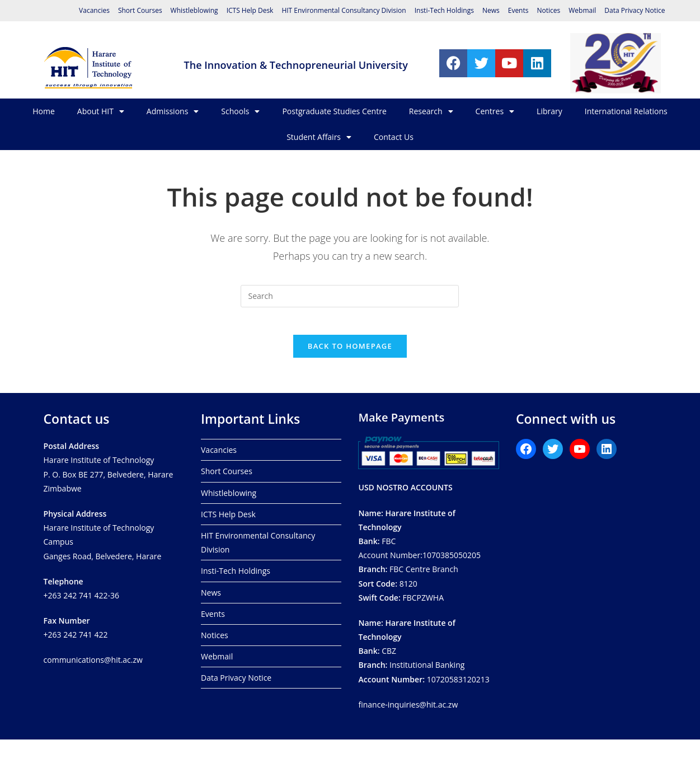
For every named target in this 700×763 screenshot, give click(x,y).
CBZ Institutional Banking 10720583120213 (424, 650)
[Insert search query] (350, 296)
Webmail (582, 10)
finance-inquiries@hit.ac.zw (408, 704)
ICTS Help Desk (250, 10)
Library (549, 111)
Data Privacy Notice (635, 10)
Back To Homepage (350, 353)
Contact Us (394, 137)
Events (518, 10)
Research (431, 111)
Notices (548, 10)
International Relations (626, 111)
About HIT (101, 111)
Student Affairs (319, 137)
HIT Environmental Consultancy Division (344, 10)
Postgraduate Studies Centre (334, 111)
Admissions (173, 111)
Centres (495, 111)
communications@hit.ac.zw (93, 660)
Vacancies (94, 10)
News (491, 10)
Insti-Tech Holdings (444, 10)
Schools (240, 111)
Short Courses (140, 10)
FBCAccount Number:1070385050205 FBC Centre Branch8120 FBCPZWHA (419, 555)
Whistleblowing (194, 10)
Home (44, 111)
